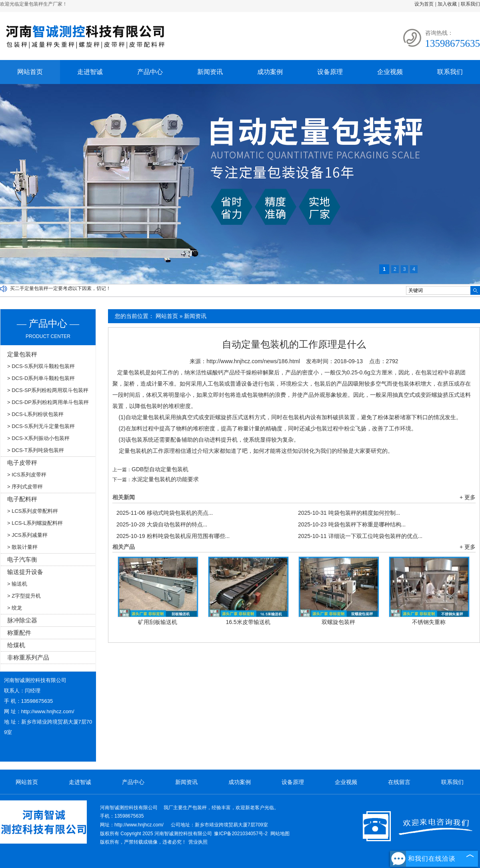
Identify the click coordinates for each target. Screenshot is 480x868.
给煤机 (16, 645)
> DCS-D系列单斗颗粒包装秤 (41, 378)
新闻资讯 (210, 72)
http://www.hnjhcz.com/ (48, 711)
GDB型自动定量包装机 (160, 469)
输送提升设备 (25, 572)
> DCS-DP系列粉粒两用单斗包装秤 (48, 402)
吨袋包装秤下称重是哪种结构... (352, 524)
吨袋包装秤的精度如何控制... (349, 513)
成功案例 (270, 72)
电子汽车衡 (22, 559)
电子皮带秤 (22, 463)
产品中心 (150, 72)
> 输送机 (17, 584)
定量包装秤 (22, 354)
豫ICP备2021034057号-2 (241, 834)
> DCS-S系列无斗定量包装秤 (41, 426)
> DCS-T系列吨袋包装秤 (36, 450)
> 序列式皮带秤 (25, 487)
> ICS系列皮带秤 (27, 475)
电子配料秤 (22, 499)
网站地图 (280, 834)
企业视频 (390, 72)
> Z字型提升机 (24, 596)
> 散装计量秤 (22, 547)
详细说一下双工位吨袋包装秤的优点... (360, 536)
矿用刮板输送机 (158, 622)
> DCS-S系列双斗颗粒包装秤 (41, 366)
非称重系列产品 (28, 657)
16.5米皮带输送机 (248, 622)
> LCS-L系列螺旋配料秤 (35, 523)
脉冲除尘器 (22, 620)
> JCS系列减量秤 (27, 535)
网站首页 (30, 72)
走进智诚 (90, 72)
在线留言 (399, 782)
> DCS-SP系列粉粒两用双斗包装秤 (48, 390)
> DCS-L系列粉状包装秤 (35, 414)
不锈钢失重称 (429, 622)
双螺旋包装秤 (338, 622)
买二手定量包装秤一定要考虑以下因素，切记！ (60, 288)
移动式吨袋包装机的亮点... (165, 513)
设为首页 (424, 4)
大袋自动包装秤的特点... (162, 524)
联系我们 (470, 4)
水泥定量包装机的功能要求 (165, 479)
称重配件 (19, 633)
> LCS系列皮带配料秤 (33, 511)
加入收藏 (447, 4)
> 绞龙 (15, 608)
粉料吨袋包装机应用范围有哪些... (173, 536)
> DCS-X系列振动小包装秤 (38, 438)
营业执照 (198, 842)
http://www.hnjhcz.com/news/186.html (253, 361)
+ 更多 (468, 497)
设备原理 (330, 72)
